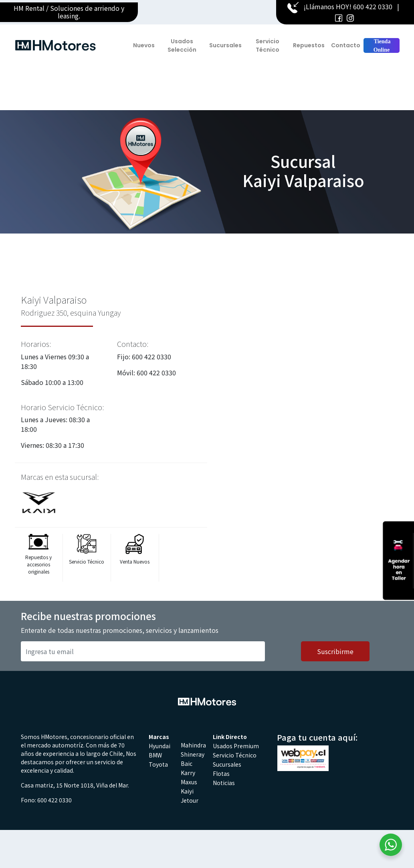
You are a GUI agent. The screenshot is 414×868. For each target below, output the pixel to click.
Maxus (189, 782)
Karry (188, 773)
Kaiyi (187, 791)
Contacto (346, 45)
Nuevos (144, 45)
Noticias (224, 783)
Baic (187, 763)
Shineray (193, 754)
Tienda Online (381, 46)
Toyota (158, 764)
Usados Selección (182, 45)
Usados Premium (236, 746)
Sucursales (225, 45)
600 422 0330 (373, 6)
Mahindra (193, 745)
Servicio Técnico (268, 45)
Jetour (190, 800)
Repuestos (309, 45)
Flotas (221, 773)
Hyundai (160, 746)
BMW (155, 755)
